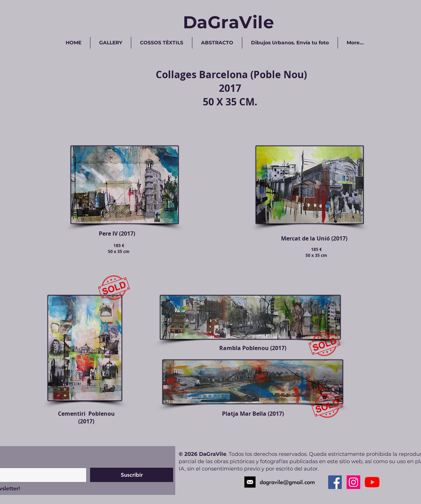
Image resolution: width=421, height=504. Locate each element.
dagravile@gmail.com (287, 482)
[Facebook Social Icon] (335, 482)
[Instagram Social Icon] (353, 482)
